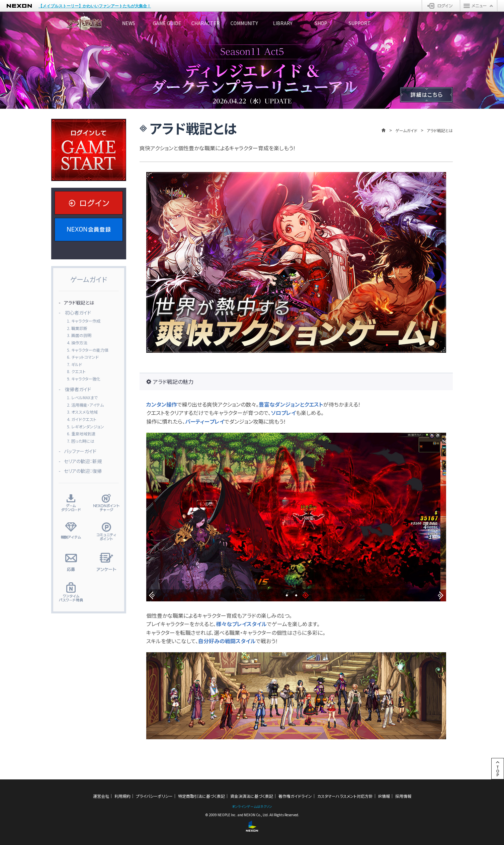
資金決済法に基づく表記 (252, 796)
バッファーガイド (80, 451)
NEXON (19, 6)
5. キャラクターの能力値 (88, 350)
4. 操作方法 (77, 343)
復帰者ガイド (78, 389)
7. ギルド (74, 364)
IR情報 (384, 796)
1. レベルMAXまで (82, 397)
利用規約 (122, 796)
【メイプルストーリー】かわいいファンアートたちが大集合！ (95, 6)
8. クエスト (76, 371)
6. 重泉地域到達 (81, 434)
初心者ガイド (78, 313)
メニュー (479, 6)
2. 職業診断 (77, 328)
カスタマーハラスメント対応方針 (345, 796)
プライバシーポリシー (154, 796)
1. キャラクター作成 (84, 321)
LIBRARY (327, 23)
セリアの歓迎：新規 (83, 461)
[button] (152, 596)
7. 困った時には (81, 441)
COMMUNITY (277, 23)
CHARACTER (227, 23)
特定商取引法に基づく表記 (201, 796)
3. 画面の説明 (79, 335)
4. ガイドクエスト (82, 419)
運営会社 (101, 796)
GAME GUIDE (177, 23)
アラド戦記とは (79, 303)
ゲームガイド (406, 130)
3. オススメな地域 (82, 412)
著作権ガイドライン (295, 796)
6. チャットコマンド (83, 357)
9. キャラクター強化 (84, 379)
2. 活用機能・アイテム (85, 405)
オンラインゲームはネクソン (252, 806)
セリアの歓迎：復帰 (83, 471)
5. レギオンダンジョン (86, 427)
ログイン (441, 6)
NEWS (127, 23)
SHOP (378, 23)
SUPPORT (428, 23)
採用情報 (403, 796)
